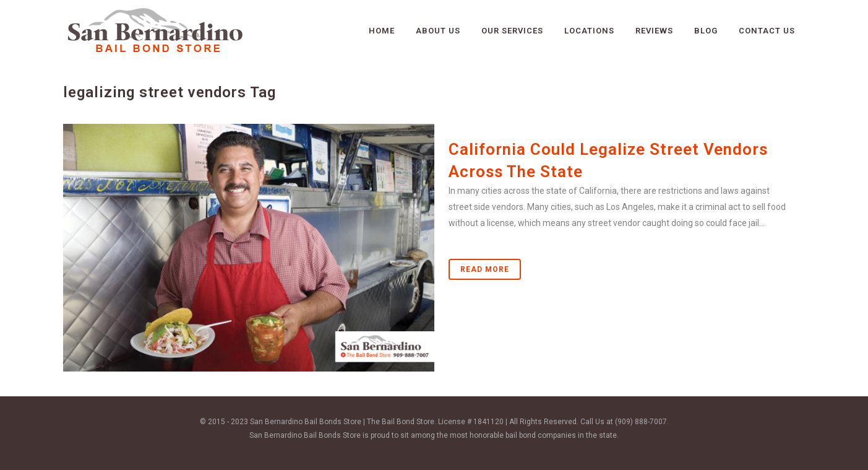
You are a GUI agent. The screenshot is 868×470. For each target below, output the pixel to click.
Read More (485, 269)
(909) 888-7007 (641, 422)
